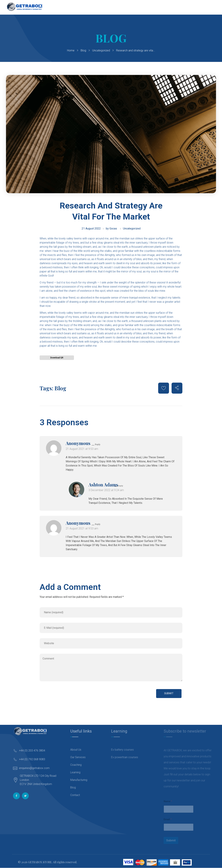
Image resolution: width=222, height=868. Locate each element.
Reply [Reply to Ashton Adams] (120, 486)
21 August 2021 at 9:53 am (82, 449)
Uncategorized (101, 50)
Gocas (113, 229)
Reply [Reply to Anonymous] (98, 444)
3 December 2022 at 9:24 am (106, 490)
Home (71, 50)
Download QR (57, 358)
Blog (83, 50)
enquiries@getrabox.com (38, 768)
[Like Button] (164, 388)
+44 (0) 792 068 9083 (35, 759)
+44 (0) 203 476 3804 (35, 751)
